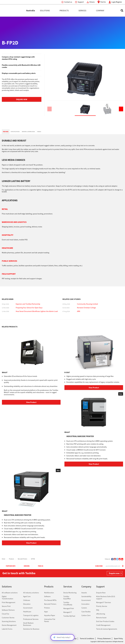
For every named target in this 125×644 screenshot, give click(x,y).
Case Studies (86, 612)
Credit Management (103, 625)
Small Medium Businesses (28, 624)
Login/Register (117, 2)
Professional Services (31, 619)
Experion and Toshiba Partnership (28, 304)
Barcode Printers (23, 559)
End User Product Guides (105, 621)
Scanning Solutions (9, 621)
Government (28, 608)
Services (82, 11)
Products (64, 11)
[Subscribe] (123, 566)
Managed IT (68, 612)
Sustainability (86, 596)
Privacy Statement (104, 638)
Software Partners (8, 610)
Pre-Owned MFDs (50, 600)
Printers (47, 608)
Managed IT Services (104, 602)
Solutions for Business (31, 629)
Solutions (45, 11)
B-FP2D (33, 559)
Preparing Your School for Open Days (29, 308)
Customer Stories (8, 618)
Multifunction (49, 593)
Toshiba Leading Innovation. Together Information (9, 639)
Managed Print (69, 608)
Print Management (9, 602)
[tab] (6, 132)
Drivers (92, 2)
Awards (84, 593)
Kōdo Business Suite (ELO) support (106, 598)
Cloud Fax (5, 614)
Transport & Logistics (31, 615)
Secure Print (6, 606)
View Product (31, 402)
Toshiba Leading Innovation (14, 11)
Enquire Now (22, 99)
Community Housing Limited (87, 304)
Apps (46, 612)
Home (3, 559)
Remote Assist (101, 618)
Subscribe (97, 566)
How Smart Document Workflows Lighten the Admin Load (37, 311)
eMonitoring (101, 614)
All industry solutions (31, 593)
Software (47, 596)
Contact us (68, 2)
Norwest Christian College (86, 308)
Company (100, 11)
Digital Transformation (8, 598)
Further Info (8, 566)
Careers (84, 608)
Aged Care (27, 596)
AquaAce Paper (50, 615)
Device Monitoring (70, 593)
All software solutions (10, 593)
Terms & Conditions (87, 638)
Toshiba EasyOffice (67, 598)
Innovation (85, 604)
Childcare (27, 600)
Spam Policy (118, 638)
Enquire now (114, 573)
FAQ (98, 610)
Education (27, 604)
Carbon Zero (86, 615)
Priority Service (102, 606)
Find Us (103, 2)
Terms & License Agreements (107, 629)
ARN (79, 311)
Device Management (9, 625)
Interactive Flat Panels (50, 620)
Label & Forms (7, 629)
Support (81, 2)
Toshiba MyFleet (69, 616)
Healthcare (27, 612)
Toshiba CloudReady (68, 604)
